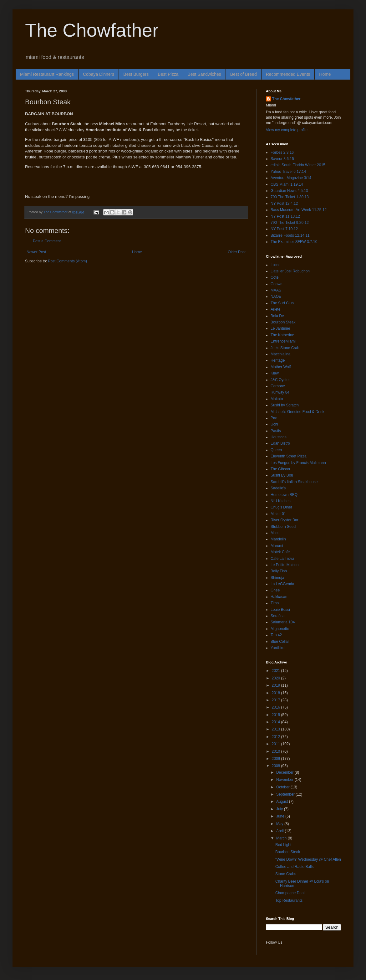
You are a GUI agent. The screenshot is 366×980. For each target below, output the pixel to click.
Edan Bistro (280, 443)
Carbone (278, 386)
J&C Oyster (280, 380)
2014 (277, 722)
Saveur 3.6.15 (282, 159)
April (280, 831)
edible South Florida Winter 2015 (298, 165)
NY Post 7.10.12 (284, 229)
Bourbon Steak (283, 322)
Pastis (276, 431)
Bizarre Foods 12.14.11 (290, 235)
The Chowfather (92, 30)
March (282, 838)
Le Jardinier (280, 328)
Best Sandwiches (204, 74)
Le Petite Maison (285, 565)
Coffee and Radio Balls (295, 867)
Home (325, 74)
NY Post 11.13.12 (285, 216)
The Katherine (282, 335)
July (280, 809)
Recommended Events (288, 74)
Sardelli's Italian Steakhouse (294, 482)
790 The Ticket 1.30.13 (290, 197)
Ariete (275, 309)
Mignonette (280, 629)
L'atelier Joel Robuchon (290, 271)
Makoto (277, 399)
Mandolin (278, 539)
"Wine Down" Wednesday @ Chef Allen (308, 859)
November (285, 780)
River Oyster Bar (285, 520)
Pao (274, 418)
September (286, 794)
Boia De (277, 316)
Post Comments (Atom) (67, 261)
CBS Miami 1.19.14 (287, 184)
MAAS (276, 290)
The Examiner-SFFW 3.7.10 (294, 242)
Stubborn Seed (283, 527)
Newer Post (36, 252)
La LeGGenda (282, 584)
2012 (277, 737)
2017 (277, 700)
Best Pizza (168, 74)
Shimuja (277, 578)
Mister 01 (278, 514)
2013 (277, 729)
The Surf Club (282, 303)
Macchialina (280, 354)
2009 (277, 759)
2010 (277, 751)
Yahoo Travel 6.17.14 (288, 172)
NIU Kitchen (281, 501)
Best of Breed (244, 74)
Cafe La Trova (282, 559)
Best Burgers (136, 74)
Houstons (279, 437)
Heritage (278, 360)
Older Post (237, 252)
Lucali (275, 265)
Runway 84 (280, 392)
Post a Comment (47, 241)
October (283, 787)
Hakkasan (279, 597)
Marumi (277, 546)
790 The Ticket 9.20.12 (290, 223)
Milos (275, 533)
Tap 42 (276, 635)
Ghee (275, 590)
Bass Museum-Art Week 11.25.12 (299, 210)
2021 (277, 671)
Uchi (274, 424)
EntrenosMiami (283, 341)
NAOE (276, 297)
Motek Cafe (280, 552)
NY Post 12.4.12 (284, 204)
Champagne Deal (290, 893)
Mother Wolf (281, 367)
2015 (277, 715)
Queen (276, 450)
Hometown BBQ (284, 495)
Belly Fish (279, 571)
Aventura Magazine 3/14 (291, 178)
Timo (275, 603)
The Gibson (280, 469)
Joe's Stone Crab (285, 348)
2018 (277, 693)
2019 (277, 685)
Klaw (275, 373)
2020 (277, 678)
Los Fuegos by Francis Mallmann (298, 463)
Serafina (278, 616)
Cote (274, 277)
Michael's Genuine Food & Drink (297, 412)
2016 (277, 707)
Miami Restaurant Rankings (47, 74)
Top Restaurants (289, 900)
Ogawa (277, 284)
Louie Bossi (280, 610)
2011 (277, 744)
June (281, 816)
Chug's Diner (281, 507)
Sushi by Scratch (285, 405)
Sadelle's (278, 488)
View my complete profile (287, 130)
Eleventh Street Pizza (289, 456)
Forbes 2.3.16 (282, 152)
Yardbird (277, 648)
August (283, 802)
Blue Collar (280, 642)
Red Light (283, 845)
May (280, 824)
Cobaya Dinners (99, 74)
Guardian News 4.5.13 (289, 191)
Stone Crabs (286, 874)
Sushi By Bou (282, 475)
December (285, 772)
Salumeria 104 (283, 622)
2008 (277, 766)
